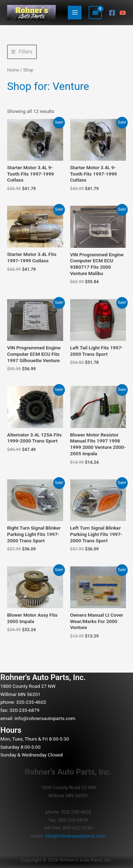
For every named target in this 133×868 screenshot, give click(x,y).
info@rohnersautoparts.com (45, 718)
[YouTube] (123, 13)
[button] (22, 52)
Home (13, 70)
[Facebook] (112, 13)
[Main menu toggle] (75, 13)
